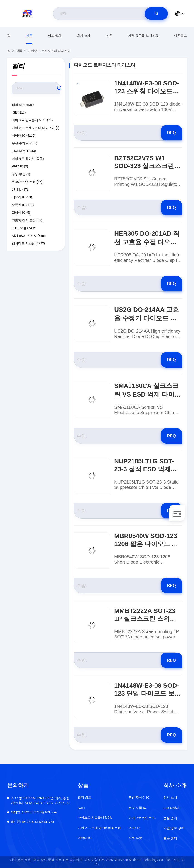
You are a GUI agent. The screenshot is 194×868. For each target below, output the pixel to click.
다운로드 (180, 36)
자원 (109, 36)
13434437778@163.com (34, 812)
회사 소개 (84, 36)
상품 (29, 36)
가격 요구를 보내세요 (143, 36)
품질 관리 (170, 818)
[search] (156, 14)
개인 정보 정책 (174, 828)
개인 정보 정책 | (21, 860)
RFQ (166, 133)
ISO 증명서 (171, 808)
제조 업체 (55, 36)
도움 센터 (170, 838)
